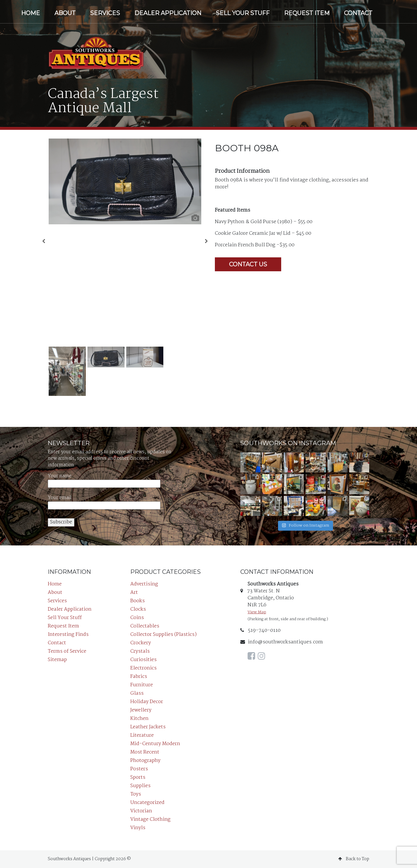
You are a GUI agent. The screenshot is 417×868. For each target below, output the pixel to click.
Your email (104, 502)
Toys (136, 794)
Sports (138, 777)
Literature (142, 735)
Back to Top (354, 859)
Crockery (141, 643)
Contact (358, 13)
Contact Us (248, 264)
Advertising (144, 584)
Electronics (143, 668)
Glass (137, 693)
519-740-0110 (260, 630)
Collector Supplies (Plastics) (163, 635)
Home (31, 13)
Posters (139, 769)
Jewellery (141, 710)
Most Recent (145, 752)
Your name (104, 480)
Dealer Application (168, 13)
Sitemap (57, 660)
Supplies (140, 786)
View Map (257, 612)
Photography (145, 761)
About (65, 13)
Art (134, 593)
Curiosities (143, 660)
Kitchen (139, 719)
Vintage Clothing (150, 819)
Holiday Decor (147, 702)
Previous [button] (44, 243)
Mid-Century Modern (155, 744)
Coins (137, 618)
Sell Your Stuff (243, 13)
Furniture (142, 685)
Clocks (138, 609)
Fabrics (139, 677)
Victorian (141, 811)
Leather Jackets (148, 727)
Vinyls (138, 828)
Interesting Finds (68, 635)
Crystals (140, 651)
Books (138, 601)
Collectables (145, 626)
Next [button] (206, 243)
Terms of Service (67, 651)
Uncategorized (147, 803)
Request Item (307, 13)
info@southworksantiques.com (282, 642)
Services (105, 13)
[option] (125, 181)
